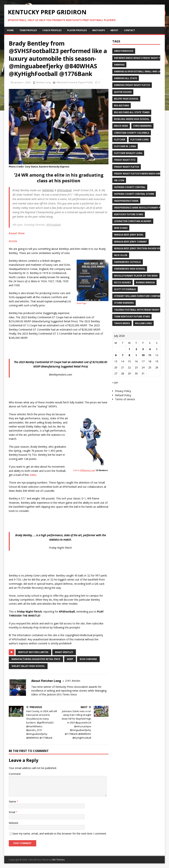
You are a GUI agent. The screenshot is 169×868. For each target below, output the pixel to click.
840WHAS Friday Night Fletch (132, 85)
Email (12, 812)
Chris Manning (142, 126)
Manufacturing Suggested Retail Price (36, 659)
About (114, 30)
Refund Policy (123, 395)
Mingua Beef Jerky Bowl (129, 235)
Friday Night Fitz (125, 160)
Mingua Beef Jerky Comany (130, 242)
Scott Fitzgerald (125, 289)
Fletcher (120, 140)
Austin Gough (123, 92)
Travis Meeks (122, 323)
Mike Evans (121, 228)
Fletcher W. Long (125, 146)
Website (14, 823)
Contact (129, 30)
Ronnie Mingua (145, 282)
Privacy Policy (123, 391)
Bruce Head (121, 126)
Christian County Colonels (132, 133)
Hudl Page (81, 303)
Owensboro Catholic (128, 262)
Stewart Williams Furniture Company (138, 296)
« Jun (115, 382)
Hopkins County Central (130, 187)
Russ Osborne (88, 659)
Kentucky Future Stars (129, 214)
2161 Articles (73, 681)
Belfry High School (126, 99)
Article (13, 241)
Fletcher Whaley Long (128, 153)
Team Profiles (28, 30)
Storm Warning (124, 303)
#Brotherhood (124, 51)
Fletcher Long (43, 82)
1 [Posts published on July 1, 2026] (129, 349)
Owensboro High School (130, 269)
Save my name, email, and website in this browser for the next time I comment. (60, 834)
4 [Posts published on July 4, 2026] (150, 349)
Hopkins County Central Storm (134, 194)
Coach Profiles (52, 30)
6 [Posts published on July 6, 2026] (116, 355)
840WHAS (119, 65)
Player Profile (85, 82)
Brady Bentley (64, 652)
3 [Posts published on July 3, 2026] (143, 349)
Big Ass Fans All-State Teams (132, 112)
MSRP (70, 659)
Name (13, 801)
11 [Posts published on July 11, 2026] (150, 355)
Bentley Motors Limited (33, 652)
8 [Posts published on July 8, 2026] (129, 355)
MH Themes (58, 860)
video (33, 475)
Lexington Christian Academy (133, 221)
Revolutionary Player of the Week (136, 276)
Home (10, 30)
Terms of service (125, 399)
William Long (143, 323)
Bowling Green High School (132, 119)
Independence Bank (126, 201)
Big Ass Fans (122, 106)
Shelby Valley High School (28, 666)
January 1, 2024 (22, 82)
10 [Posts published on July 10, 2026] (143, 355)
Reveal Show (17, 233)
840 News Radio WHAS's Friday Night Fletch (141, 58)
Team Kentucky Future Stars (132, 317)
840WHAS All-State (126, 78)
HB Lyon (119, 180)
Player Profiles (77, 30)
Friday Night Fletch (127, 167)
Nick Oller (121, 255)
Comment (15, 774)
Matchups (99, 30)
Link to (84, 470)
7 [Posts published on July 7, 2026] (123, 355)
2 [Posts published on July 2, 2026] (136, 349)
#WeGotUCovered (67, 82)
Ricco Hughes (122, 282)
